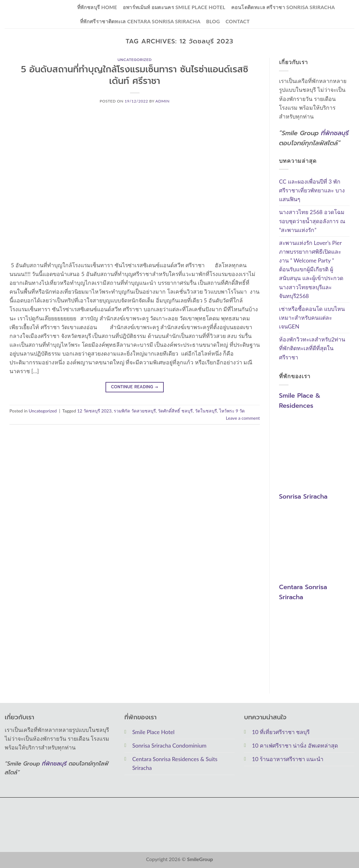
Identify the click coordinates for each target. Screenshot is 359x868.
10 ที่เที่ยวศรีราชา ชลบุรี (281, 732)
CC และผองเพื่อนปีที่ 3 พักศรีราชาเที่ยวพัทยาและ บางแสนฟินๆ (312, 190)
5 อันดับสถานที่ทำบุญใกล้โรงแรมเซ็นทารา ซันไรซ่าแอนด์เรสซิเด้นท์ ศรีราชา (135, 75)
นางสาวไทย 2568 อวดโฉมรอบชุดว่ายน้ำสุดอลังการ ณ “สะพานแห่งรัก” (312, 221)
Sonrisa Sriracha (303, 496)
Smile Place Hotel (153, 732)
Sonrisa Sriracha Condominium (169, 746)
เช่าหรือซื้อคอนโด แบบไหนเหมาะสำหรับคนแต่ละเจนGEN (312, 318)
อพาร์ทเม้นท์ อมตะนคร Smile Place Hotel (174, 7)
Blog (213, 21)
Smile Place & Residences (300, 401)
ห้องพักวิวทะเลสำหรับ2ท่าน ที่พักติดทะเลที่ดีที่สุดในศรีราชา (312, 348)
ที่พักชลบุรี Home (97, 7)
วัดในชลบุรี (206, 411)
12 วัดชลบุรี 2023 (94, 411)
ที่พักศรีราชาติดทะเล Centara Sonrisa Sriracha (140, 21)
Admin (163, 101)
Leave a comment (243, 418)
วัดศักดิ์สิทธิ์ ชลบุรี (175, 411)
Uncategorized (134, 60)
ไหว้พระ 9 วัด (232, 411)
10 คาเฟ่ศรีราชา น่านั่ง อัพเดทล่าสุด (295, 746)
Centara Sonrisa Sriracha (303, 592)
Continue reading (134, 387)
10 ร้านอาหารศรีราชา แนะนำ (288, 759)
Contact (237, 21)
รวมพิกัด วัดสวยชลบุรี (135, 411)
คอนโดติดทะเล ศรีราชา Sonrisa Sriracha (283, 7)
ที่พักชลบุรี (335, 133)
